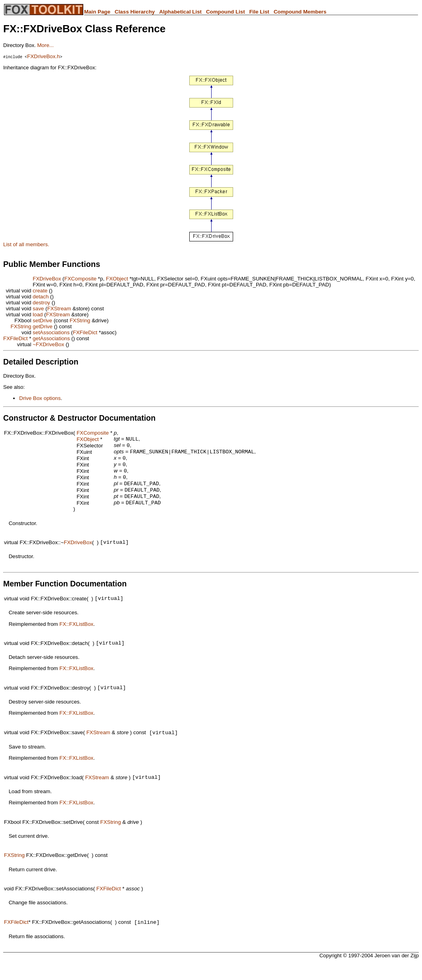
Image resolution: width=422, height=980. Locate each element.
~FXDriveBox (48, 344)
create (40, 291)
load (38, 315)
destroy (41, 303)
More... (45, 45)
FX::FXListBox (76, 635)
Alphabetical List (180, 12)
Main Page (97, 12)
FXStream (59, 309)
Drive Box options (40, 398)
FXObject (117, 279)
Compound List (226, 12)
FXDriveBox (47, 279)
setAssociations (51, 332)
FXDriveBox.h (43, 56)
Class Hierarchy (135, 12)
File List (259, 12)
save (38, 309)
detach (41, 297)
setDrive (42, 320)
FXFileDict (85, 332)
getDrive (43, 326)
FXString (80, 320)
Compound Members (300, 12)
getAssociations (51, 338)
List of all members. (26, 244)
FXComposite (80, 279)
